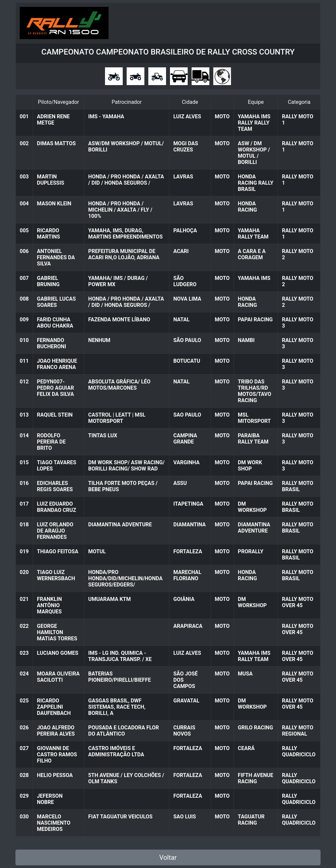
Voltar (168, 857)
